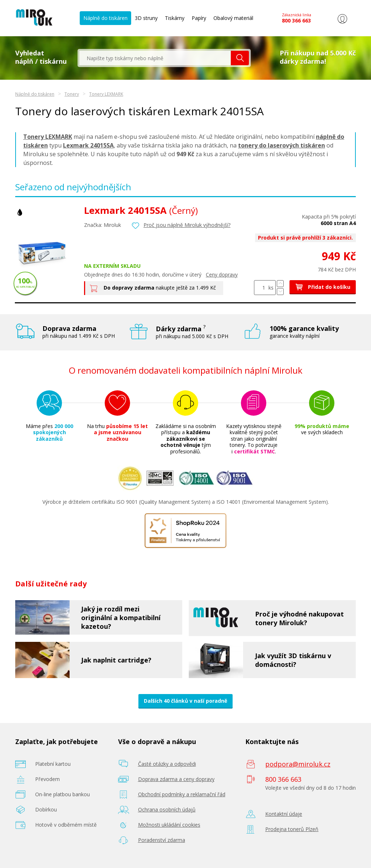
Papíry (199, 18)
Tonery (72, 94)
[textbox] (155, 58)
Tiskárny (175, 18)
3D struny (146, 18)
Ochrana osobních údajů (167, 809)
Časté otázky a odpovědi (167, 764)
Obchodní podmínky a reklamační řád (182, 794)
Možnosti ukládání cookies (169, 825)
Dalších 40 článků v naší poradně (185, 701)
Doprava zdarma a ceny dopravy (176, 779)
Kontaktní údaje (284, 814)
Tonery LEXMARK (106, 94)
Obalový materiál (233, 18)
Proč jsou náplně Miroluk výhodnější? (187, 225)
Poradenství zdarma (162, 840)
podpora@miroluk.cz (298, 764)
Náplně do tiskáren (105, 18)
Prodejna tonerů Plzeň (292, 829)
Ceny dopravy (222, 275)
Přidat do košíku (323, 287)
